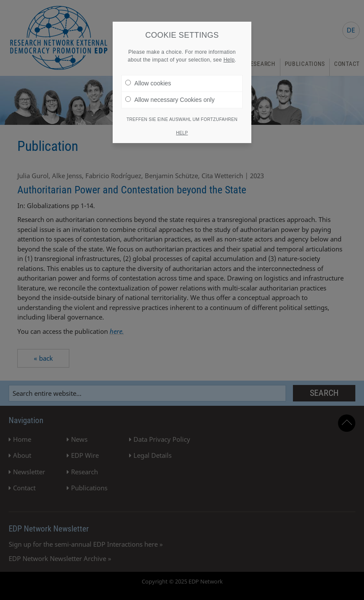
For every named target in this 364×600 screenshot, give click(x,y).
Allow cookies (148, 83)
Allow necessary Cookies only (170, 100)
